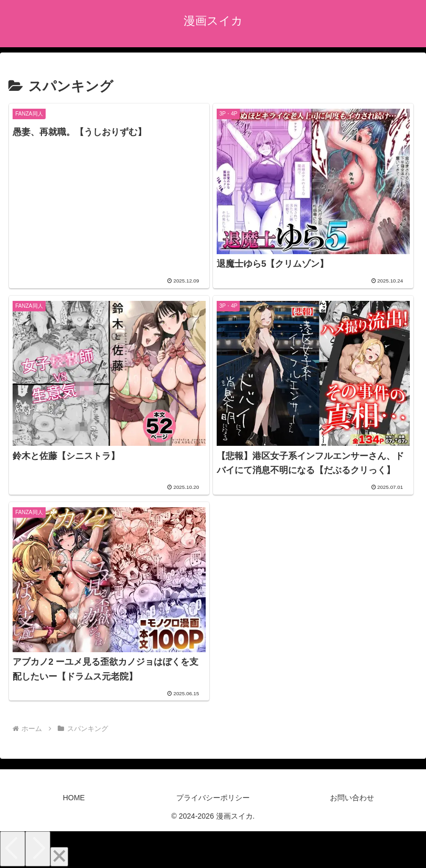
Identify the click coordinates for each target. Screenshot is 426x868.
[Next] (38, 849)
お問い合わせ (352, 798)
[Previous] (13, 849)
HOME (74, 798)
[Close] (59, 857)
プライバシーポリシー (213, 798)
